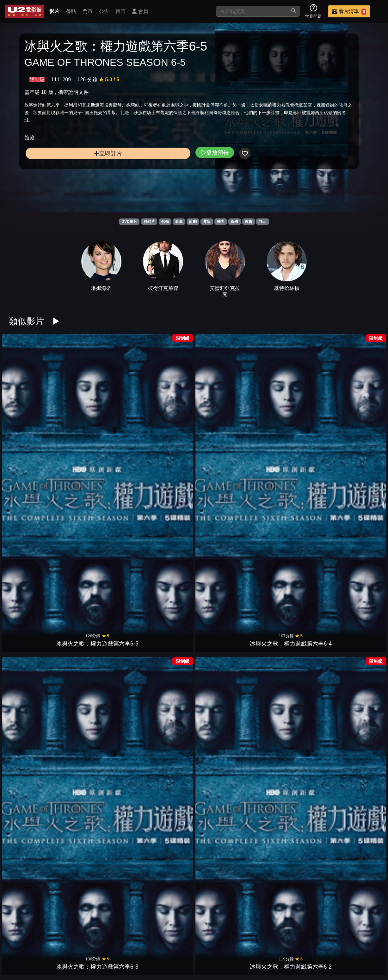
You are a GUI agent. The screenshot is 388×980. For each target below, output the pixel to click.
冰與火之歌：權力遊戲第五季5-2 (76, 555)
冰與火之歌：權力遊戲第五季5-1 (123, 555)
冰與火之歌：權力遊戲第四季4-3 (265, 555)
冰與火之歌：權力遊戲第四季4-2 (312, 555)
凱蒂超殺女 (76, 728)
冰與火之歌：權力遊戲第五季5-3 (29, 555)
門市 (88, 11)
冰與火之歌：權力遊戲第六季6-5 (29, 390)
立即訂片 (67, 194)
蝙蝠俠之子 (29, 646)
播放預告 (132, 193)
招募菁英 (305, 935)
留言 (121, 11)
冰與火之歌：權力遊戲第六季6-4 (76, 390)
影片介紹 (150, 935)
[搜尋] (251, 11)
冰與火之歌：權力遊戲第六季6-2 (170, 390)
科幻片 (149, 222)
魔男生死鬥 (123, 646)
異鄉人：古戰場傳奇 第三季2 (76, 802)
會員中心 (367, 935)
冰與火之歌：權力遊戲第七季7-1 (265, 472)
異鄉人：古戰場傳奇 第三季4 (359, 720)
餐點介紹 (181, 935)
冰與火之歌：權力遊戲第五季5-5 (312, 472)
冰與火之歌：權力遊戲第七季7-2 (218, 472)
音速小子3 (29, 728)
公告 (104, 11)
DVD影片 (129, 222)
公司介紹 (336, 935)
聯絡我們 (274, 935)
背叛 (207, 222)
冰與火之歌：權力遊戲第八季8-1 (29, 472)
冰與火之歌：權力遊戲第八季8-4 (265, 390)
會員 (140, 11)
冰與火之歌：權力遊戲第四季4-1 (359, 555)
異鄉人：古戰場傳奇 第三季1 (123, 802)
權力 (221, 222)
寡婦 (218, 811)
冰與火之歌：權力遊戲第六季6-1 (218, 390)
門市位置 (212, 935)
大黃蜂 (170, 811)
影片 (54, 11)
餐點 (71, 11)
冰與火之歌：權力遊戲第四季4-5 (170, 555)
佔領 (165, 222)
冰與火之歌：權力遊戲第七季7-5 (76, 472)
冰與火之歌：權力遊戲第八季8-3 (312, 390)
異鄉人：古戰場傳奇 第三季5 (312, 720)
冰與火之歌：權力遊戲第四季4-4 (218, 555)
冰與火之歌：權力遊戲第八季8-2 (359, 390)
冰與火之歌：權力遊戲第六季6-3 (123, 390)
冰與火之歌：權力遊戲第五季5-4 (359, 472)
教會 (249, 222)
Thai (263, 222)
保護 (235, 222)
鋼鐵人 (76, 646)
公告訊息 (243, 935)
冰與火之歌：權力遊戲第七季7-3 (170, 472)
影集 (179, 222)
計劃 (193, 222)
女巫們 (265, 728)
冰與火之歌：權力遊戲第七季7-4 (123, 472)
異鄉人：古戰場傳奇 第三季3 (29, 802)
